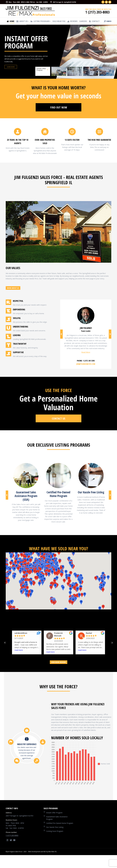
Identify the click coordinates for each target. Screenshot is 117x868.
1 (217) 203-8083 (12, 835)
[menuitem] (11, 21)
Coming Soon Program (55, 831)
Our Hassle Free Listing (55, 827)
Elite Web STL (53, 852)
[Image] (26, 476)
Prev (5, 643)
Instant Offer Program (54, 813)
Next (112, 643)
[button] (69, 560)
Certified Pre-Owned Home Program (60, 823)
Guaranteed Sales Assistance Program (57, 818)
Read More (86, 352)
